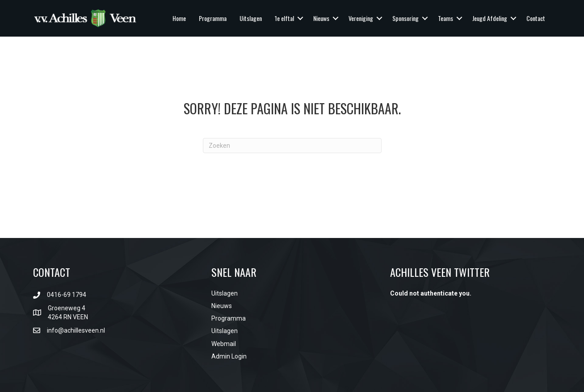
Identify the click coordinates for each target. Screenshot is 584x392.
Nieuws (321, 18)
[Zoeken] (292, 146)
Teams (445, 18)
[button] (300, 18)
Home (179, 18)
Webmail (224, 344)
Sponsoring (405, 18)
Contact (536, 18)
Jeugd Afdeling (490, 18)
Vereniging (361, 18)
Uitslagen (251, 18)
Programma (213, 18)
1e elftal (284, 18)
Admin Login (229, 356)
